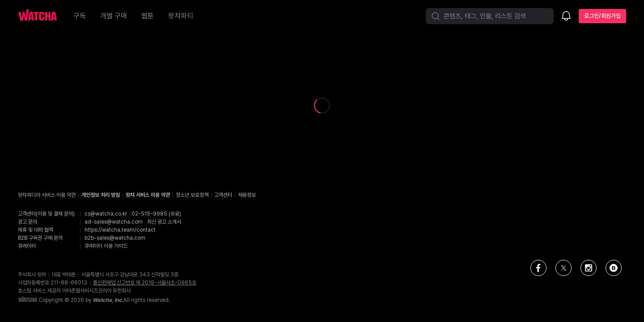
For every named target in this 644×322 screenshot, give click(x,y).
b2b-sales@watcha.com (115, 238)
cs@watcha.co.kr (106, 214)
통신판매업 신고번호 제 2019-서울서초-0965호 (145, 283)
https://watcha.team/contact (120, 230)
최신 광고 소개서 (164, 222)
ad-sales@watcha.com (114, 222)
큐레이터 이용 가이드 (106, 246)
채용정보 (247, 195)
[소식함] (566, 17)
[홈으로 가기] (42, 16)
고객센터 (223, 195)
